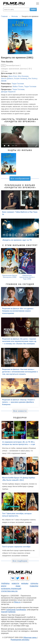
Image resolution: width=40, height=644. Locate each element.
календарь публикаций (11, 589)
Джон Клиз (13, 76)
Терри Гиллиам (18, 84)
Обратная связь (30, 638)
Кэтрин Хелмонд (21, 78)
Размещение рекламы (20, 640)
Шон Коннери (23, 76)
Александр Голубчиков (16, 610)
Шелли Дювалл (7, 78)
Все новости (20, 411)
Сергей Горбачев (8, 612)
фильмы (25, 584)
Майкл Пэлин (18, 87)
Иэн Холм (32, 78)
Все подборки (20, 561)
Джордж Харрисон (8, 92)
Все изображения (20, 179)
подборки (34, 586)
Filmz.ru (17, 602)
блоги (4, 586)
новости (15, 584)
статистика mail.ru (9, 591)
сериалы (34, 584)
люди (18, 586)
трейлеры (5, 584)
